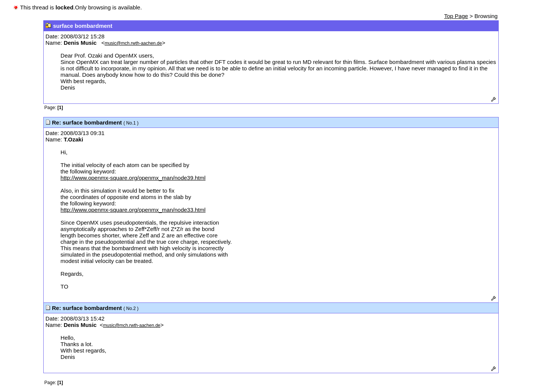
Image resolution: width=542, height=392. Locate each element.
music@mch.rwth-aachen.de (133, 43)
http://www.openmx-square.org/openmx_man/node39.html (133, 178)
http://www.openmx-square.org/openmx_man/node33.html (133, 210)
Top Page (456, 16)
